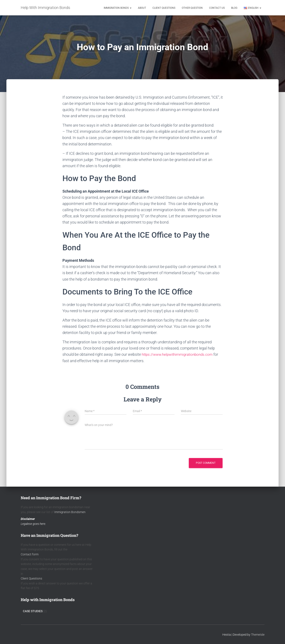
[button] (130, 8)
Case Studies (33, 611)
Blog (234, 8)
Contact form (30, 554)
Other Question (192, 8)
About (142, 8)
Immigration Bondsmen (70, 512)
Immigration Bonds (118, 8)
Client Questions (164, 8)
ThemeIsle (258, 634)
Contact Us (217, 8)
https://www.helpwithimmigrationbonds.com (179, 354)
